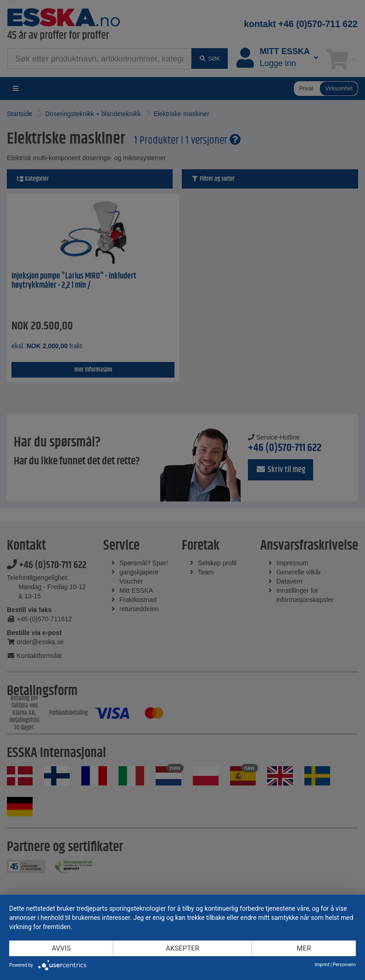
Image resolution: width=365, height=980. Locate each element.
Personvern (344, 965)
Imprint (322, 965)
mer (304, 948)
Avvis (61, 948)
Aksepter (182, 948)
